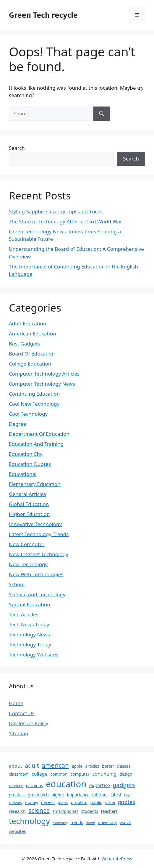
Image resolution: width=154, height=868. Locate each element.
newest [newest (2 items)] (48, 802)
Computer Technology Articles (44, 374)
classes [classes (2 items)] (124, 766)
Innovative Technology (35, 524)
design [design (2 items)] (126, 774)
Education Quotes (30, 464)
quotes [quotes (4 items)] (126, 802)
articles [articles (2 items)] (92, 766)
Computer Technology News (42, 384)
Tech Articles (24, 614)
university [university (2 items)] (107, 822)
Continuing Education (34, 394)
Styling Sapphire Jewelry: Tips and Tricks (56, 211)
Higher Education (29, 514)
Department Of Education (39, 434)
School (17, 584)
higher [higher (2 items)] (58, 795)
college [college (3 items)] (40, 774)
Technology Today (30, 645)
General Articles (27, 494)
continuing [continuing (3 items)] (104, 774)
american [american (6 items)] (55, 765)
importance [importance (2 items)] (78, 795)
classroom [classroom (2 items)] (19, 774)
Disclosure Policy (29, 723)
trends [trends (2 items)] (77, 822)
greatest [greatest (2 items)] (17, 795)
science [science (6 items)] (39, 810)
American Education (33, 334)
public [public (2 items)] (96, 802)
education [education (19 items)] (66, 784)
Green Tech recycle (43, 15)
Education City (26, 454)
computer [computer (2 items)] (80, 774)
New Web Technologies (36, 574)
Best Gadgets (25, 344)
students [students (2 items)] (90, 811)
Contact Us (22, 713)
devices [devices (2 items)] (16, 786)
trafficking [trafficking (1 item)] (60, 823)
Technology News (29, 634)
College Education (30, 364)
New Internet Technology (39, 554)
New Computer (27, 544)
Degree (17, 424)
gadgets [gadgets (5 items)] (124, 785)
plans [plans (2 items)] (63, 802)
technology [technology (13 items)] (29, 821)
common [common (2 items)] (59, 774)
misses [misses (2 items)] (16, 802)
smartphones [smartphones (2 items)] (66, 811)
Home (16, 703)
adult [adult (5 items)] (32, 765)
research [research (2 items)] (17, 811)
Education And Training (36, 444)
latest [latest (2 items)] (116, 795)
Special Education (30, 604)
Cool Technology (28, 414)
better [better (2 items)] (108, 766)
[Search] (102, 114)
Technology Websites (34, 655)
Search (17, 148)
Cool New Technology (34, 404)
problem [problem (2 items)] (79, 802)
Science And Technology (37, 594)
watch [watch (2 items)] (125, 822)
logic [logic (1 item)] (128, 795)
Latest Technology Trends (39, 534)
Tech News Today (29, 624)
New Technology (28, 564)
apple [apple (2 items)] (77, 766)
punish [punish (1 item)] (110, 803)
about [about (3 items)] (16, 766)
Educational (23, 474)
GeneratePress (117, 859)
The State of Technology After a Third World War (65, 221)
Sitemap (18, 733)
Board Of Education (32, 354)
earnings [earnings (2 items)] (35, 786)
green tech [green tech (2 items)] (38, 795)
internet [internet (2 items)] (100, 795)
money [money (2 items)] (31, 802)
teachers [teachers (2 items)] (110, 811)
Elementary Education (35, 484)
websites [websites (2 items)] (17, 831)
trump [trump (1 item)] (90, 823)
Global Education (29, 504)
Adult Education (27, 324)
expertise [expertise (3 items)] (100, 785)
